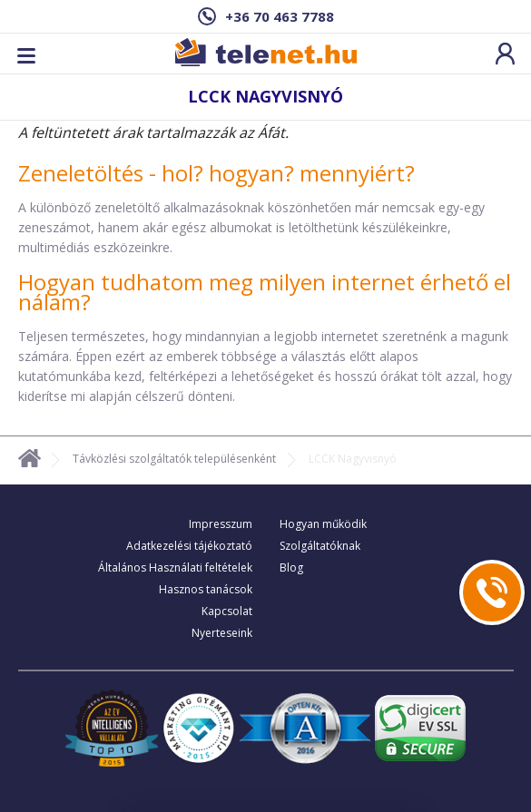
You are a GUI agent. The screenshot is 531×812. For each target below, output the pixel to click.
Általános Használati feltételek (175, 567)
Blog (291, 567)
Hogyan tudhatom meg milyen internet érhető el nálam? (265, 292)
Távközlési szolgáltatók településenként (174, 459)
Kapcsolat (227, 611)
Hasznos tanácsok (206, 589)
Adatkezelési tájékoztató (189, 546)
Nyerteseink (222, 633)
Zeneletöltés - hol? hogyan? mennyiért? (216, 173)
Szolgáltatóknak (320, 546)
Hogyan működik (323, 524)
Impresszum (221, 524)
